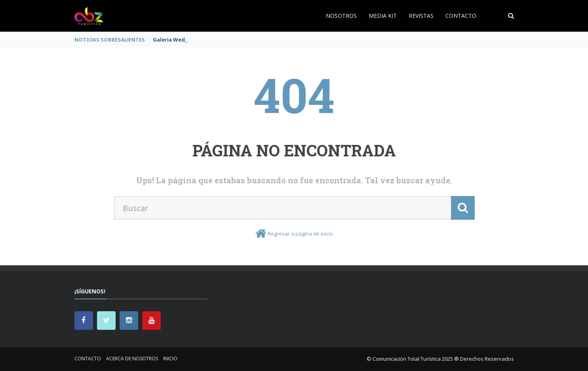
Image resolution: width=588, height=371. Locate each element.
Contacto (461, 16)
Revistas (421, 16)
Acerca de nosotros (132, 359)
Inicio (170, 359)
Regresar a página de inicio (300, 234)
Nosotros (341, 16)
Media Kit (383, 16)
